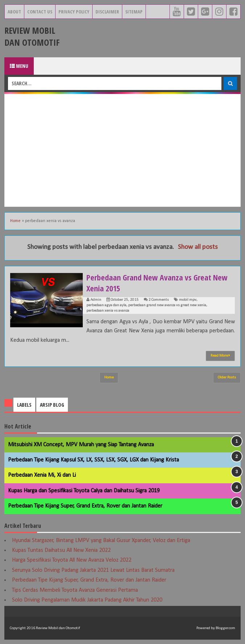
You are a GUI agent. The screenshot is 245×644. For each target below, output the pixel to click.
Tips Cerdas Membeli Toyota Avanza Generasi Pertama (75, 590)
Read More (220, 356)
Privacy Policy (74, 12)
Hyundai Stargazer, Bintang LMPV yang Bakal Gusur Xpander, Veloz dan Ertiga (101, 541)
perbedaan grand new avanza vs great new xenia (167, 305)
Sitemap (134, 12)
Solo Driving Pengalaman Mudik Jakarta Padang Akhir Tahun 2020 (87, 600)
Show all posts (198, 247)
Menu (19, 66)
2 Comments (159, 300)
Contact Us (40, 12)
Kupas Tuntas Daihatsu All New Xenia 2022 (61, 550)
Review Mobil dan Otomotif (32, 36)
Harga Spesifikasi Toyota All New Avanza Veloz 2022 (72, 560)
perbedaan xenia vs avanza (108, 311)
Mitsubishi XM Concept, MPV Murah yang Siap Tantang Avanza (81, 445)
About (14, 12)
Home (15, 221)
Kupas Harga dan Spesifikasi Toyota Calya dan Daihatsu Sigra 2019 (84, 491)
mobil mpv (188, 300)
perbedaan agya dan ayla (106, 305)
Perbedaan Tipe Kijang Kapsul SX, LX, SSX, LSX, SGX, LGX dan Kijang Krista (93, 460)
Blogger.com (225, 628)
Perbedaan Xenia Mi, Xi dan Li (42, 475)
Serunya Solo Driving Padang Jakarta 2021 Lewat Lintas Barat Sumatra (93, 570)
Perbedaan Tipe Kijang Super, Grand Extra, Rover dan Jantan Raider (85, 506)
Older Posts (227, 378)
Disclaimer (107, 12)
